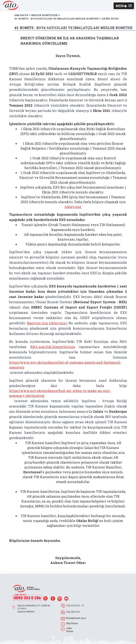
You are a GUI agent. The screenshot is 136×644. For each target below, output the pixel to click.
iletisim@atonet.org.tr (76, 618)
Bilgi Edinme (72, 623)
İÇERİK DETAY (110, 19)
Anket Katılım (70, 630)
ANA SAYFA (21, 15)
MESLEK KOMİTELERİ (44, 15)
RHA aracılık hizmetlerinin (53, 347)
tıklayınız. (73, 207)
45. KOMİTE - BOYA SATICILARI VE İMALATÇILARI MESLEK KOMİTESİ (56, 19)
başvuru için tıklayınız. (47, 323)
